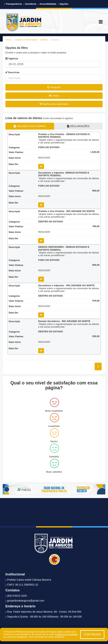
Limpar (54, 96)
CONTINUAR (92, 634)
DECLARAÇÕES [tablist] (78, 126)
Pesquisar (54, 87)
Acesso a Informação (26, 40)
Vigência (12, 59)
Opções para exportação (54, 104)
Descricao (12, 72)
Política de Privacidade (66, 634)
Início (8, 40)
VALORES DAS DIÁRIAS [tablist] (30, 126)
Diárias (44, 40)
